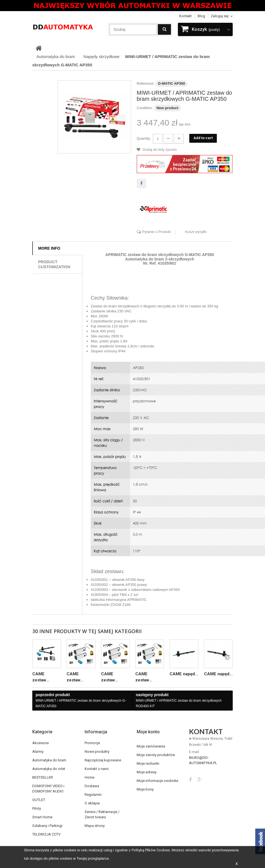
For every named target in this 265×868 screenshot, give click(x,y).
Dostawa (92, 786)
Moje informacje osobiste (157, 781)
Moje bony (145, 789)
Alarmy (38, 752)
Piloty (37, 808)
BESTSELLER (43, 777)
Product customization (54, 264)
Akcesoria (41, 743)
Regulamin (93, 795)
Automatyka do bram (49, 760)
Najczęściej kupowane (103, 760)
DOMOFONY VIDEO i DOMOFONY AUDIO (48, 789)
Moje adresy (147, 772)
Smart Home (42, 817)
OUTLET (39, 800)
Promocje (92, 743)
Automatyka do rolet (49, 769)
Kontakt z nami (97, 769)
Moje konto (148, 732)
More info (49, 248)
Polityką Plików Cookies (151, 850)
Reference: (146, 83)
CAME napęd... (184, 674)
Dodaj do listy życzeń (159, 150)
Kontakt (186, 16)
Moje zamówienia (151, 746)
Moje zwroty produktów (156, 755)
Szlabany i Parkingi (47, 826)
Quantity (143, 138)
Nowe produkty (97, 752)
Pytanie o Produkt (157, 232)
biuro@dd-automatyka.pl (203, 760)
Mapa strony (95, 826)
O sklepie (92, 803)
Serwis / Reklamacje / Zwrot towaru (102, 814)
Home (89, 777)
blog (201, 16)
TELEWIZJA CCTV (46, 834)
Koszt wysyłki (196, 232)
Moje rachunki (148, 763)
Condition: (145, 108)
